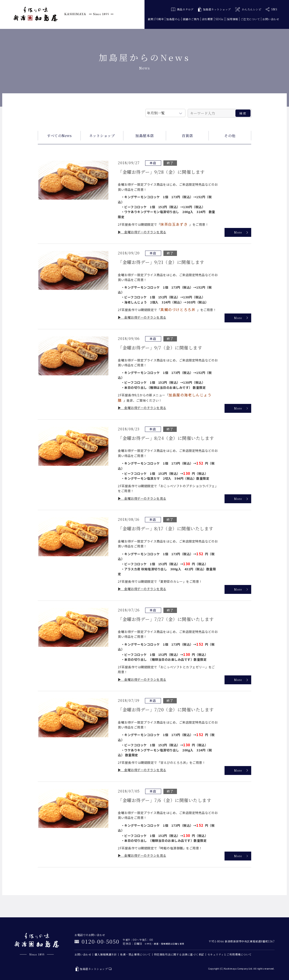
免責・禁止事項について (135, 954)
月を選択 (165, 112)
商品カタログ (182, 9)
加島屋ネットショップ (214, 9)
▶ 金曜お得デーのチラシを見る (142, 232)
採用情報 (233, 19)
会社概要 (207, 19)
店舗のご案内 (191, 19)
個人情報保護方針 (106, 954)
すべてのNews (59, 136)
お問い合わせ (271, 19)
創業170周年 (156, 19)
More (238, 232)
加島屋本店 (145, 136)
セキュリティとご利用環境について (230, 954)
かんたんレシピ (248, 9)
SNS (271, 9)
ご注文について (250, 19)
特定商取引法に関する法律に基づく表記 (179, 954)
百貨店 (187, 136)
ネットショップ (102, 136)
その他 (230, 136)
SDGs (219, 19)
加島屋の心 (173, 19)
